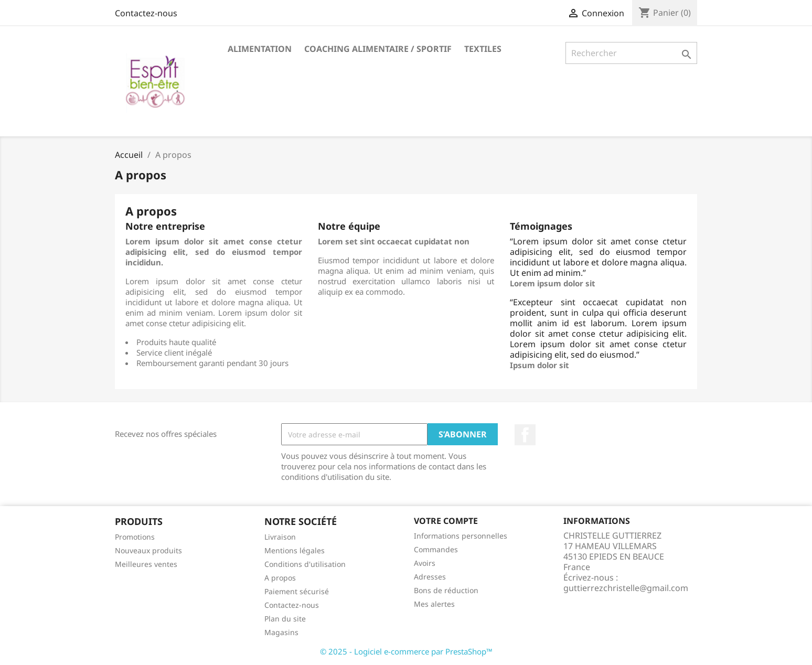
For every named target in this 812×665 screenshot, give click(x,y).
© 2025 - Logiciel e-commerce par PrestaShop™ (406, 651)
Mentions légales (295, 550)
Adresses (430, 577)
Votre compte (446, 521)
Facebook (525, 435)
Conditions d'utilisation (305, 564)
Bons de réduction (446, 590)
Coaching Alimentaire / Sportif (378, 49)
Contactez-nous (146, 13)
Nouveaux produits (148, 550)
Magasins (281, 632)
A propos (280, 578)
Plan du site (285, 619)
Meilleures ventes (146, 564)
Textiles (483, 49)
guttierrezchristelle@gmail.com (626, 588)
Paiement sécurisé (297, 591)
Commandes (436, 549)
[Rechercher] (631, 53)
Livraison (280, 537)
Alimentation (260, 49)
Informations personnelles (461, 536)
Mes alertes (434, 604)
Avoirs (425, 563)
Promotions (135, 537)
